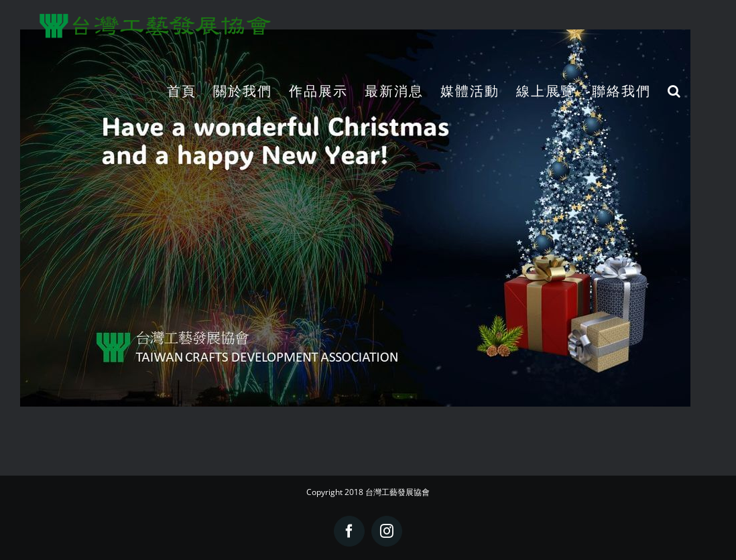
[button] (675, 91)
